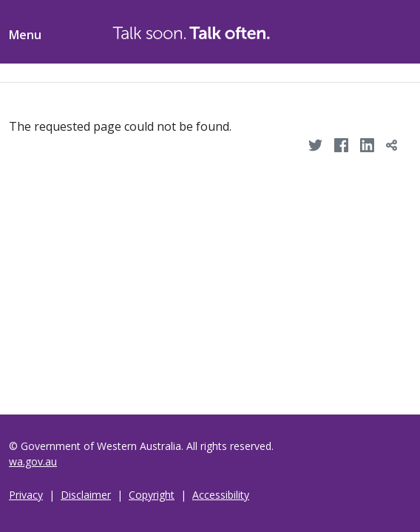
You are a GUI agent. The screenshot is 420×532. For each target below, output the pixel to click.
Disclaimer (86, 495)
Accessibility (221, 495)
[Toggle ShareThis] (393, 30)
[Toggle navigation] (9, 73)
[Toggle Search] (358, 30)
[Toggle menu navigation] (25, 32)
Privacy (26, 495)
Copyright (152, 495)
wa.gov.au (33, 461)
